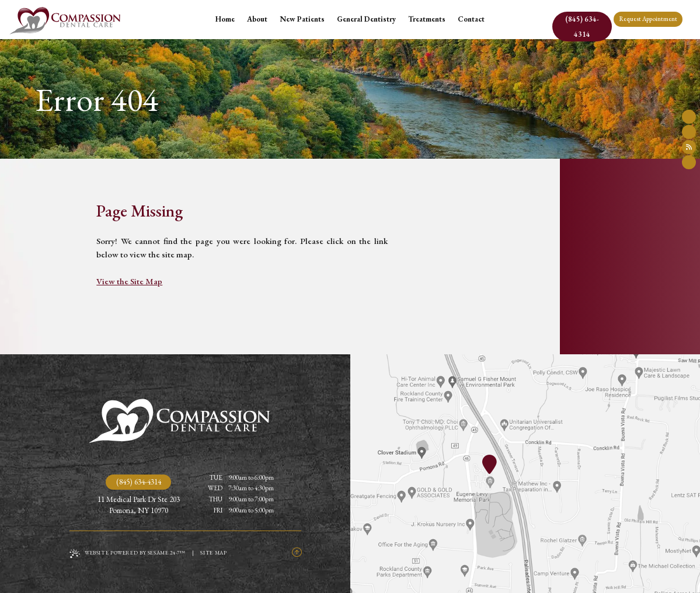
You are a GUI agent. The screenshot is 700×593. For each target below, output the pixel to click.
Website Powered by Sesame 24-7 (128, 554)
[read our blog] (689, 147)
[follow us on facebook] (689, 117)
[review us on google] (689, 132)
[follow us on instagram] (689, 162)
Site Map (213, 553)
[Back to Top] (297, 553)
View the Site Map (129, 281)
